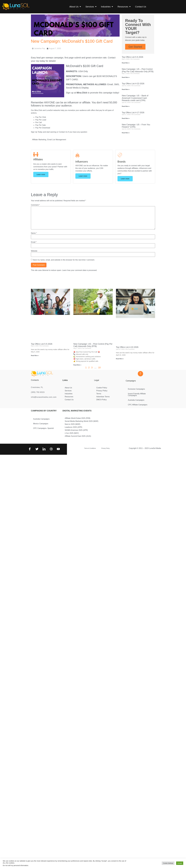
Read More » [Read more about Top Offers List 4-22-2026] (126, 89)
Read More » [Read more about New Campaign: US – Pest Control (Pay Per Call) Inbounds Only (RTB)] (126, 77)
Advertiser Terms (103, 397)
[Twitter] (37, 449)
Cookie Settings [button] (168, 863)
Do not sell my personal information (16, 865)
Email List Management (57, 140)
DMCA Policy (101, 400)
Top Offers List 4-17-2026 (133, 113)
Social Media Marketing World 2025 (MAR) (82, 421)
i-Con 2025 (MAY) (72, 433)
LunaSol (50, 110)
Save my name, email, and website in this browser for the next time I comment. (64, 260)
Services (91, 7)
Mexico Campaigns (41, 424)
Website (34, 251)
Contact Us (141, 7)
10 (99, 367)
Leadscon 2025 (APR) (73, 427)
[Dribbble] (51, 449)
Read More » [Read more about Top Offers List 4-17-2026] (126, 118)
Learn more (41, 174)
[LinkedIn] (44, 449)
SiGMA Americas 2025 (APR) (76, 430)
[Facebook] (29, 449)
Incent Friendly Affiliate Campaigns (137, 395)
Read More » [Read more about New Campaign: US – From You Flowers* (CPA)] (126, 133)
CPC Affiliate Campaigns (138, 405)
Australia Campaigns (136, 400)
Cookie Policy (102, 388)
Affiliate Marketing (39, 140)
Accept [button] (180, 863)
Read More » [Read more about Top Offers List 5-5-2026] (126, 63)
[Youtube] (58, 449)
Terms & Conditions (90, 448)
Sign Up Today (37, 132)
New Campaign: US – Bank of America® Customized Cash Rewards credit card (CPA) (135, 98)
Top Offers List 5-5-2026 (133, 57)
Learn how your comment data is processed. (80, 270)
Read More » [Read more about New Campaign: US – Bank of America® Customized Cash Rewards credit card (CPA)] (126, 106)
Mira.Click (82, 93)
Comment (35, 205)
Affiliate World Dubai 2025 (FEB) (78, 418)
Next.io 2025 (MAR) (73, 424)
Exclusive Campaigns (136, 389)
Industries (107, 7)
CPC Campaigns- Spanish (44, 428)
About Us (75, 7)
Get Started (135, 47)
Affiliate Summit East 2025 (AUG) (78, 436)
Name (34, 233)
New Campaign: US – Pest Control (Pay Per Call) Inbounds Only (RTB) (138, 70)
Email (34, 242)
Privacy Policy (102, 391)
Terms (99, 394)
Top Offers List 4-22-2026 (133, 84)
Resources (124, 7)
